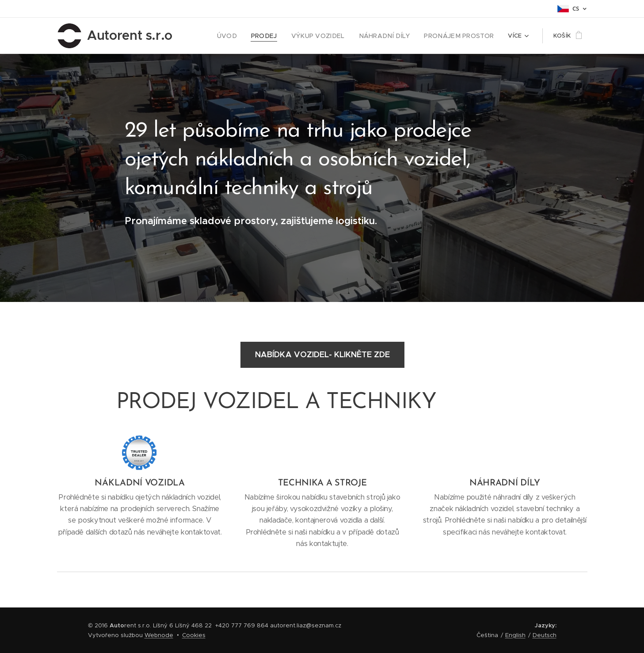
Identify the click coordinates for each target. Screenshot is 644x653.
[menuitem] (244, 36)
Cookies (194, 635)
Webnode (159, 635)
